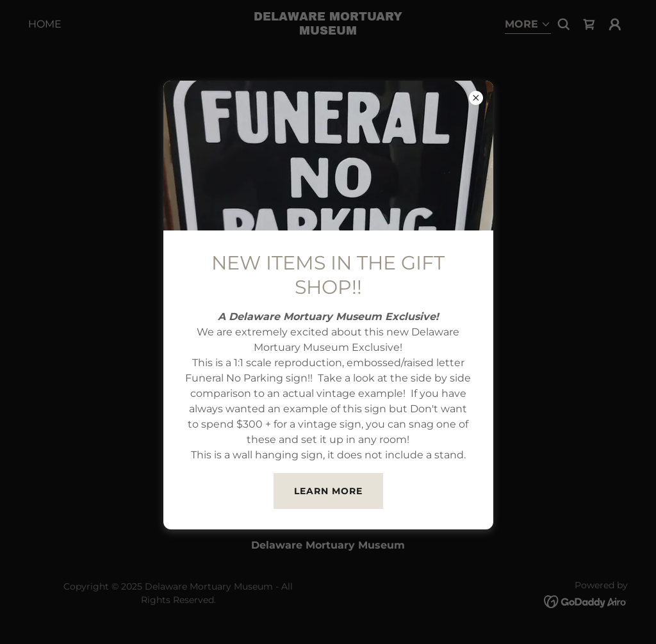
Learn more (328, 491)
